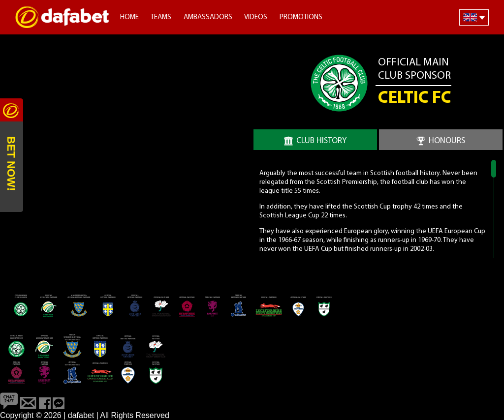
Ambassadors (208, 17)
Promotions (301, 17)
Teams (161, 17)
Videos (256, 17)
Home (129, 17)
